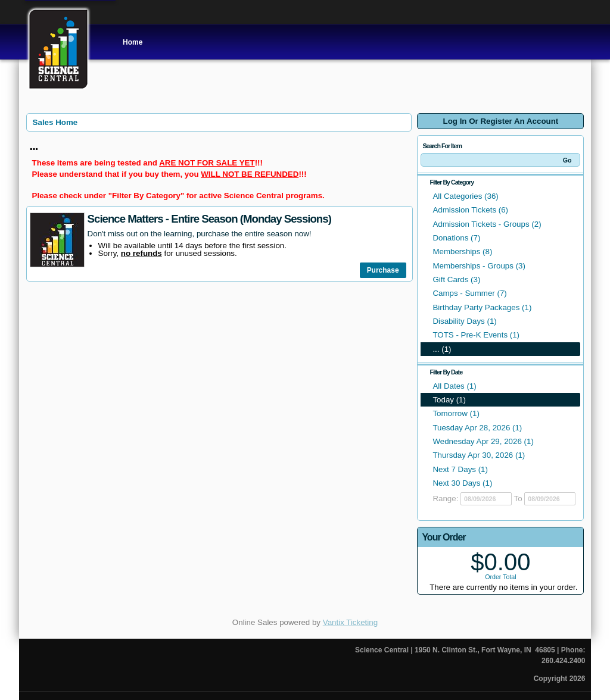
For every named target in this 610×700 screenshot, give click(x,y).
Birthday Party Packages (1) (482, 307)
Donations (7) (456, 238)
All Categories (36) (465, 196)
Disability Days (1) (464, 321)
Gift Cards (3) (456, 279)
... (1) (442, 349)
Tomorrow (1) (456, 413)
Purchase (383, 270)
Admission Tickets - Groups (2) (487, 224)
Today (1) (449, 400)
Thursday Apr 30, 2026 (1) (479, 455)
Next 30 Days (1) (462, 483)
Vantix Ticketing (350, 622)
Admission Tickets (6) (470, 210)
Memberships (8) (462, 251)
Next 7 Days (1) (460, 469)
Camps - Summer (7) (469, 293)
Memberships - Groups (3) (479, 266)
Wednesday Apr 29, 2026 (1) (483, 441)
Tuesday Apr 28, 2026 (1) (477, 428)
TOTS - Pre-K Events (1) (476, 335)
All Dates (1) (454, 386)
